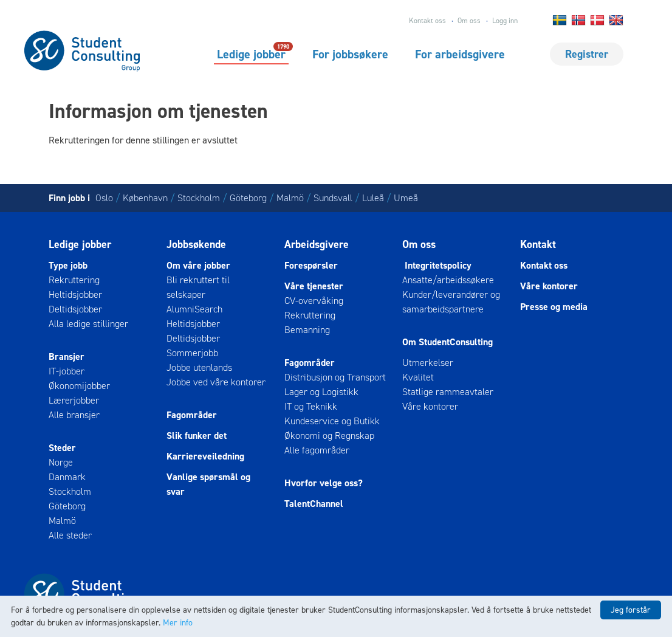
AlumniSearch (194, 309)
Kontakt (538, 244)
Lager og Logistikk (321, 392)
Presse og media (554, 307)
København (145, 198)
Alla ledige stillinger (88, 324)
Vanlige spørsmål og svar (208, 484)
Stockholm (199, 198)
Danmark (67, 477)
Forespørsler (311, 265)
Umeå (406, 198)
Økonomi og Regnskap (329, 436)
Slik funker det (197, 436)
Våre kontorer (430, 406)
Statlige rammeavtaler (448, 392)
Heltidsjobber (75, 294)
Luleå (373, 198)
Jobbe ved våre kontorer (216, 382)
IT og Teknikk (311, 406)
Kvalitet (418, 377)
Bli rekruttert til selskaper (198, 287)
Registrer (587, 54)
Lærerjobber (74, 400)
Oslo (104, 198)
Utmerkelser (428, 363)
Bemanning (307, 330)
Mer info (178, 623)
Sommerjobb (192, 353)
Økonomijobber (79, 386)
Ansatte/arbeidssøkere (448, 280)
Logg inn (505, 21)
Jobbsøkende (196, 244)
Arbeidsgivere (317, 244)
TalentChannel (314, 504)
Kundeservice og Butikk (332, 421)
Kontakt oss (427, 21)
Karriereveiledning (205, 456)
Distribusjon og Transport (335, 377)
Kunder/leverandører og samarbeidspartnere (451, 302)
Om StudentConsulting (447, 342)
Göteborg (248, 198)
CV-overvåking (314, 301)
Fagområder (192, 415)
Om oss (469, 21)
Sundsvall (333, 198)
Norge (61, 462)
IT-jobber (67, 371)
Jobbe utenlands (199, 367)
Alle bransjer (74, 415)
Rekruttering (74, 280)
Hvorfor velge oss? (324, 483)
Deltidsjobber (75, 309)
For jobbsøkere (350, 54)
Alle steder (70, 535)
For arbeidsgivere (460, 54)
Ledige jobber (251, 53)
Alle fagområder (317, 450)
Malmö (290, 198)
